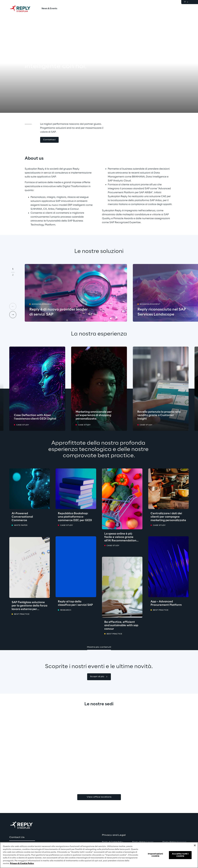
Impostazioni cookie (155, 855)
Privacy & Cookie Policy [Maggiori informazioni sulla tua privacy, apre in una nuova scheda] (22, 864)
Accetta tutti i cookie (180, 855)
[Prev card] (15, 389)
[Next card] (13, 315)
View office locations (99, 797)
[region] (99, 855)
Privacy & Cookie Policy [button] (113, 842)
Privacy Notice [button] (143, 842)
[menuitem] (49, 9)
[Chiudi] (195, 845)
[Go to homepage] (23, 9)
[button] (49, 140)
